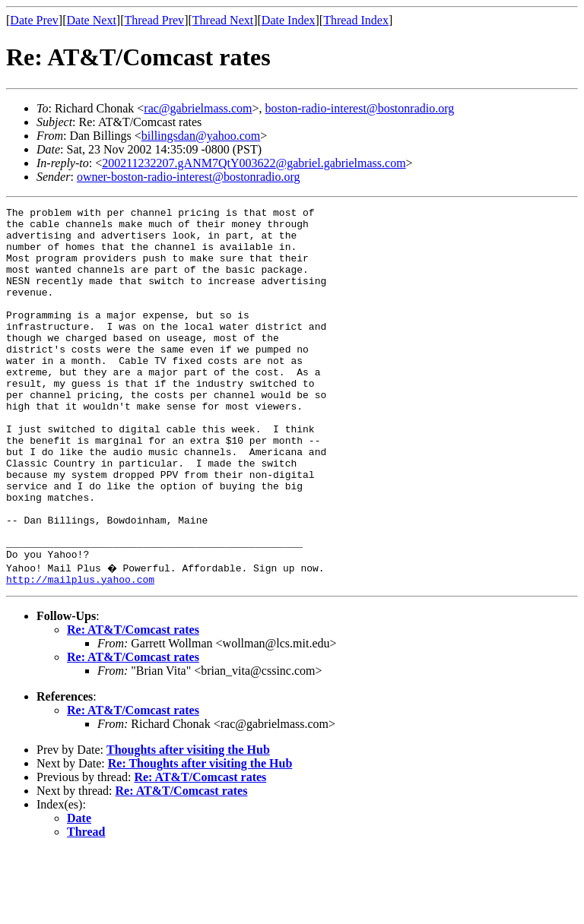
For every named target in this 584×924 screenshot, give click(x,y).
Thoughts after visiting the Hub (188, 823)
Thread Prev (154, 20)
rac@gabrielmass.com (198, 108)
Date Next (92, 20)
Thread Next (223, 20)
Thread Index (356, 20)
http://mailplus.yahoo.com (80, 652)
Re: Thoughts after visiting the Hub (200, 836)
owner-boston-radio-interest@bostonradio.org (189, 177)
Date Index (289, 20)
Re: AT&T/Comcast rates (133, 702)
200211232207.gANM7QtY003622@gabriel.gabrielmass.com (254, 163)
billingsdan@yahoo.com (201, 136)
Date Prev (34, 20)
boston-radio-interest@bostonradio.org (360, 108)
